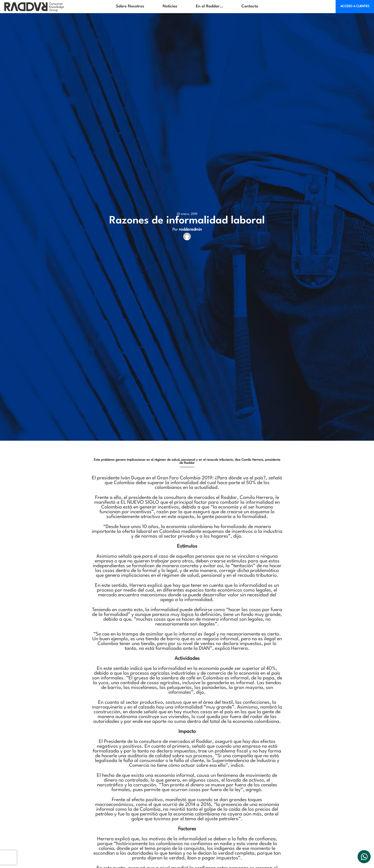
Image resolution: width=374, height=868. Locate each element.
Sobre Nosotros (130, 6)
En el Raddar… (209, 6)
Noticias (170, 6)
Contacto (250, 6)
